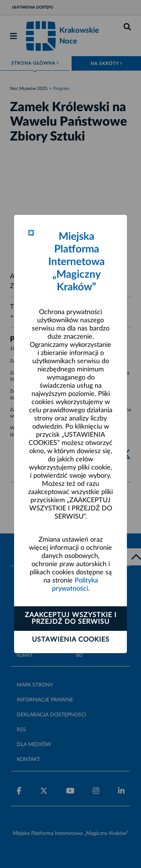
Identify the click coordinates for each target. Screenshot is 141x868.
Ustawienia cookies (71, 640)
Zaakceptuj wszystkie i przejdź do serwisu (71, 619)
